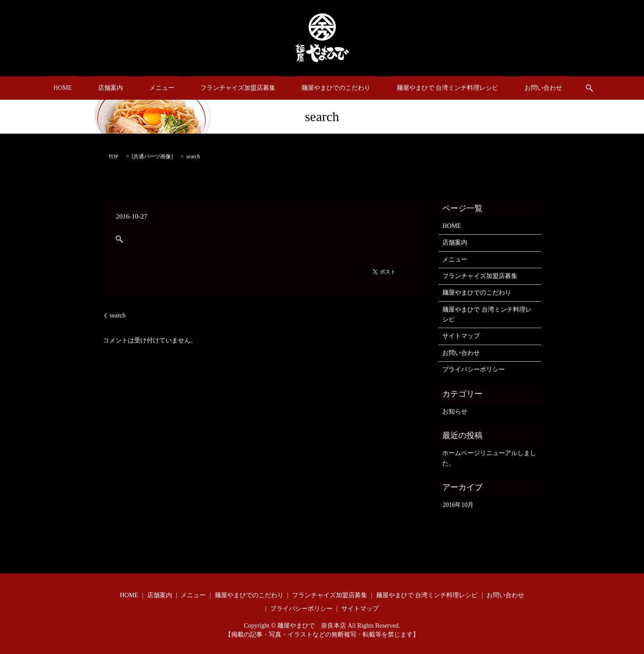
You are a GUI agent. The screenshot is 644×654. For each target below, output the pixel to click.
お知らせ (455, 411)
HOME (96, 88)
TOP (113, 156)
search (551, 88)
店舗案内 (133, 88)
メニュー (173, 88)
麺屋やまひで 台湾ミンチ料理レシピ (425, 88)
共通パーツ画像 (152, 156)
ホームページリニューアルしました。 (489, 458)
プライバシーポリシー (474, 369)
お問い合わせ (510, 88)
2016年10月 (458, 505)
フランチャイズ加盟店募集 (238, 88)
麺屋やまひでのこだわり (325, 88)
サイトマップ (461, 336)
